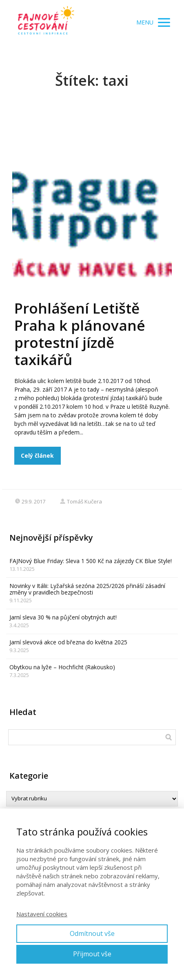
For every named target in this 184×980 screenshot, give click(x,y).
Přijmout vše (92, 954)
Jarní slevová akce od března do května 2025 (68, 642)
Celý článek (37, 455)
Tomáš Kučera (81, 501)
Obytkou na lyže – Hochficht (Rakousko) (62, 667)
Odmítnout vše (92, 933)
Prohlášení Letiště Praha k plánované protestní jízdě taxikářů (80, 334)
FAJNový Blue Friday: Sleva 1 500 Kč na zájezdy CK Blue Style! (91, 561)
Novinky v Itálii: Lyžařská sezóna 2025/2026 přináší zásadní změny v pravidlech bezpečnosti (87, 589)
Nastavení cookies (42, 914)
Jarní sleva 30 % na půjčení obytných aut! (63, 617)
